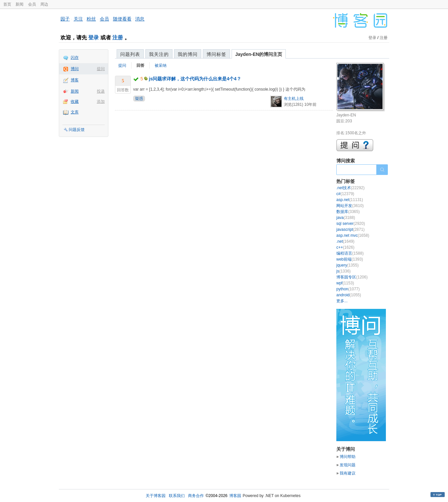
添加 (101, 102)
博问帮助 (348, 457)
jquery (347, 265)
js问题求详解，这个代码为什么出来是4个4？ (195, 79)
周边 (44, 4)
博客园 (235, 496)
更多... (342, 301)
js (343, 271)
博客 (75, 80)
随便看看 (122, 19)
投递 (101, 91)
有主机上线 (294, 99)
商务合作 (196, 496)
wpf (345, 283)
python (348, 289)
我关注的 (159, 54)
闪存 (75, 58)
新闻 (19, 4)
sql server (351, 224)
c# (345, 194)
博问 (75, 69)
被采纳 (161, 65)
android (349, 295)
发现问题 (348, 465)
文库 (75, 112)
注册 (118, 38)
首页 (7, 4)
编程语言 (350, 253)
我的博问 (188, 54)
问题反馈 (77, 130)
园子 (65, 19)
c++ (345, 247)
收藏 (75, 102)
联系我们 (177, 496)
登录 (93, 38)
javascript (350, 230)
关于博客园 (156, 496)
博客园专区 (352, 277)
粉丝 (91, 19)
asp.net (350, 200)
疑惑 (139, 99)
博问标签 (216, 54)
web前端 (350, 259)
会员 (32, 4)
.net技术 (350, 188)
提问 (101, 69)
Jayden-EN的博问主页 (259, 54)
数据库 (348, 212)
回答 (140, 65)
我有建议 (348, 473)
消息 (140, 19)
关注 (78, 19)
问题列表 (130, 54)
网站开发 (350, 206)
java (346, 218)
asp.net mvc (353, 235)
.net (345, 241)
